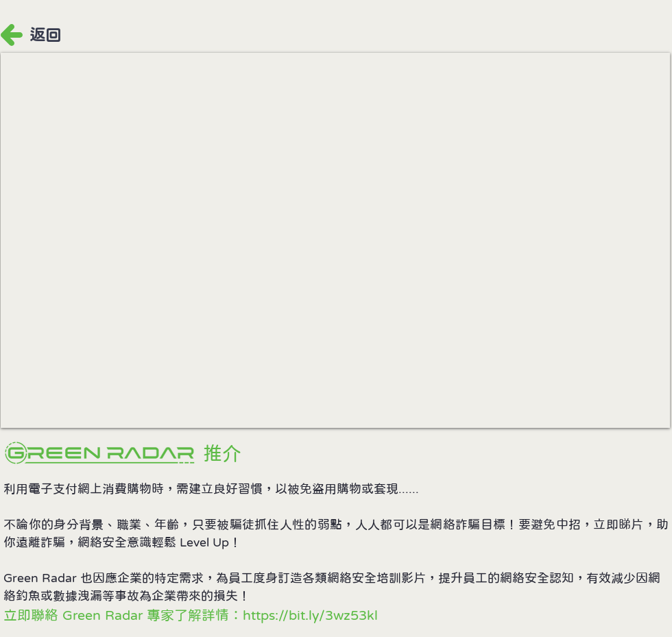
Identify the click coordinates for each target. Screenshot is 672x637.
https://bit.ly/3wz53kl (310, 615)
